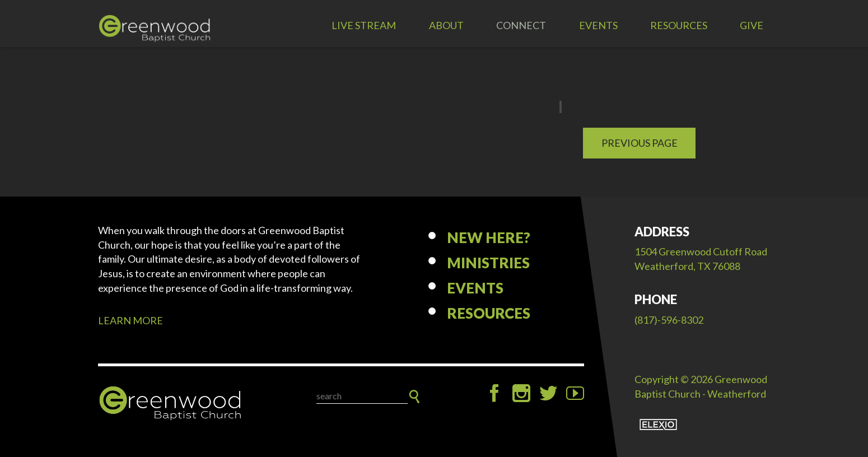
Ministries (488, 263)
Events (598, 25)
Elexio (658, 425)
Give (752, 25)
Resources (679, 25)
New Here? (489, 237)
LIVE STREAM (364, 25)
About (446, 25)
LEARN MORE (130, 320)
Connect (521, 25)
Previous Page (640, 143)
